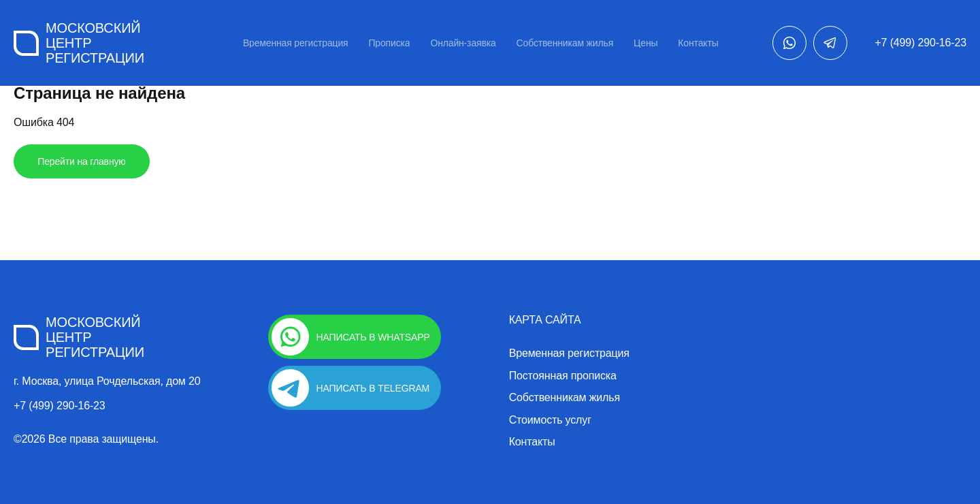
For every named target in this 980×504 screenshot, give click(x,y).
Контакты (698, 43)
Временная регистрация (296, 43)
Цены (646, 43)
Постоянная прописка (563, 376)
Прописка (389, 43)
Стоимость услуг (550, 420)
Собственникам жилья (565, 43)
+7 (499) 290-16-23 (920, 43)
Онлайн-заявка (463, 43)
